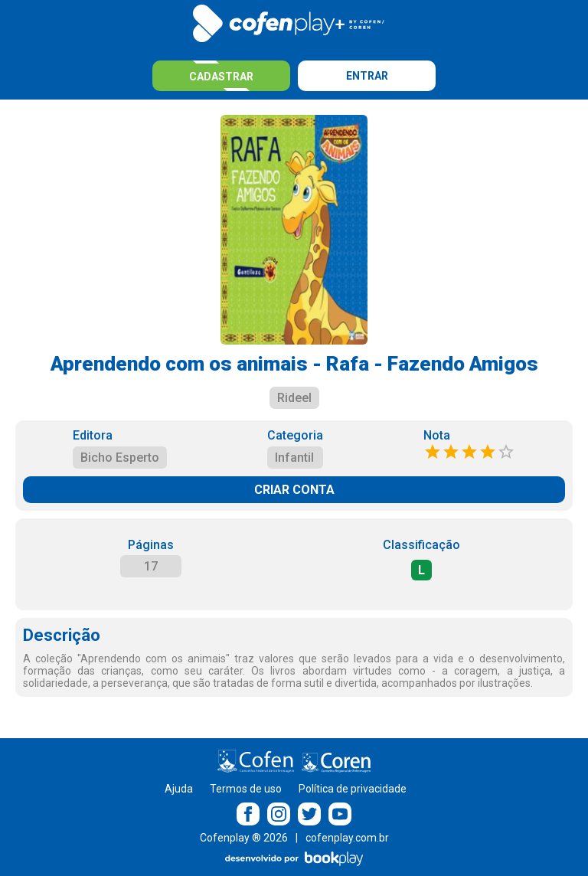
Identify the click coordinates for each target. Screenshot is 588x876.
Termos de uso (246, 789)
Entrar (367, 76)
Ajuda (179, 789)
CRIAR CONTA (294, 490)
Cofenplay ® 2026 (244, 838)
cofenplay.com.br (347, 838)
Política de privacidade (353, 789)
